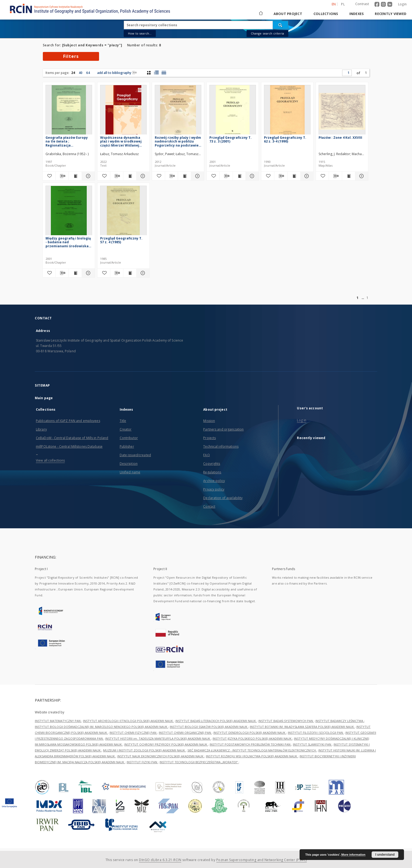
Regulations (212, 472)
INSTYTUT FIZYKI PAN (142, 762)
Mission (209, 421)
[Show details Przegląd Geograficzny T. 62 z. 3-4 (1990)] (306, 176)
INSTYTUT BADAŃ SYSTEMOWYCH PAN (286, 721)
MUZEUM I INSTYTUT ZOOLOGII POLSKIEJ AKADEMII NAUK (144, 750)
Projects (209, 438)
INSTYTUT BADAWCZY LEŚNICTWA (340, 721)
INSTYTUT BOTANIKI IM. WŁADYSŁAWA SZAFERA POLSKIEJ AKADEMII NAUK (302, 727)
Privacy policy (214, 489)
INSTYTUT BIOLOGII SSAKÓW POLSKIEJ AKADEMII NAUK (209, 727)
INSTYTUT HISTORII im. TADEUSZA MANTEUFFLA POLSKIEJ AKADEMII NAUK (158, 738)
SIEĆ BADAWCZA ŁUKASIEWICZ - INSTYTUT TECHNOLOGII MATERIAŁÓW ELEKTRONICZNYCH (252, 750)
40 (81, 73)
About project (288, 14)
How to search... (140, 33)
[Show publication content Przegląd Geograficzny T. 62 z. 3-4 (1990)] (294, 176)
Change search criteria (267, 33)
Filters (71, 56)
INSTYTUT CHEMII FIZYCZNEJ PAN (133, 733)
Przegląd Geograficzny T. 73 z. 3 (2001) (230, 139)
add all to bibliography (117, 73)
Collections (326, 14)
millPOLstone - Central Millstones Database (69, 446)
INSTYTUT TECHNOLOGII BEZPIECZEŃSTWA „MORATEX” (199, 762)
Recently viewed (391, 14)
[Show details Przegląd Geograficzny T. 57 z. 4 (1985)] (142, 273)
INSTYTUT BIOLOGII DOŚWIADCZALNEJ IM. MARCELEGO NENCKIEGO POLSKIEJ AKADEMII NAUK (101, 727)
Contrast (362, 4)
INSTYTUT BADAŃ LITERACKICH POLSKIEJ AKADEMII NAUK (216, 721)
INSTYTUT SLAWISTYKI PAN (312, 744)
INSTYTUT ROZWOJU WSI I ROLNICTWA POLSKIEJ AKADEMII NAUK (252, 756)
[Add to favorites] (49, 176)
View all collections (50, 460)
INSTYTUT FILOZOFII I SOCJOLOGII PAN (316, 733)
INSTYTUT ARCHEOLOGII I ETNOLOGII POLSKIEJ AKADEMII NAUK (128, 721)
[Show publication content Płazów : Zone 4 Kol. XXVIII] (349, 176)
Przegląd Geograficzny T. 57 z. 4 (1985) (121, 240)
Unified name (130, 472)
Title (123, 421)
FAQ (206, 455)
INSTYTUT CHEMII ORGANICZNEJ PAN (185, 733)
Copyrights (212, 464)
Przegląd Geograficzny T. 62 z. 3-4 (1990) (285, 139)
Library (41, 429)
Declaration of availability (223, 498)
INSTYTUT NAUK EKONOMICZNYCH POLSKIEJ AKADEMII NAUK (161, 756)
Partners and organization (223, 429)
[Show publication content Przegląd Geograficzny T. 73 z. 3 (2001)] (239, 176)
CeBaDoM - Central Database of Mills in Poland (72, 438)
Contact (209, 506)
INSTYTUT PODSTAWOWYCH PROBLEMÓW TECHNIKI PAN (250, 744)
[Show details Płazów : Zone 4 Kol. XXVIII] (361, 176)
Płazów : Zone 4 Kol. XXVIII (340, 138)
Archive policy (214, 481)
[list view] (164, 73)
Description (129, 464)
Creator (126, 429)
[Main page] (260, 14)
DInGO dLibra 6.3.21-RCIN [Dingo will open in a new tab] (160, 860)
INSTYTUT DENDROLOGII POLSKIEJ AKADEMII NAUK (250, 733)
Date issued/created (135, 455)
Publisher (127, 446)
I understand (385, 855)
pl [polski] (343, 4)
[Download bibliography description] (62, 176)
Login (402, 4)
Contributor (129, 438)
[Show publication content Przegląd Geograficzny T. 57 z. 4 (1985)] (130, 273)
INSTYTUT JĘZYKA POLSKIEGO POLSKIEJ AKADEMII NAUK (252, 738)
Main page (44, 398)
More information (353, 855)
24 (73, 73)
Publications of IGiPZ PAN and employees (68, 421)
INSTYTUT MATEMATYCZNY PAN (58, 721)
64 (88, 73)
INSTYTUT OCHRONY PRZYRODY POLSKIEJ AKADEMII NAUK (166, 744)
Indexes (357, 14)
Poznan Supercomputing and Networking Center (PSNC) (262, 860)
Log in (302, 420)
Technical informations (221, 446)
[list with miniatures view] (156, 73)
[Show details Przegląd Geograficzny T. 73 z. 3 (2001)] (251, 176)
